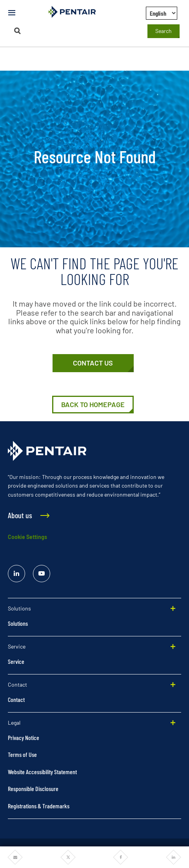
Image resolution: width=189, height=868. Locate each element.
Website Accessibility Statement (42, 772)
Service (16, 661)
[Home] (93, 405)
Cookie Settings (27, 537)
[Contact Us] (93, 363)
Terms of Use (22, 754)
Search (164, 31)
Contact (16, 699)
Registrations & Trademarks (39, 806)
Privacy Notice (24, 737)
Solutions (18, 623)
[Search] (17, 31)
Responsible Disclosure (33, 789)
